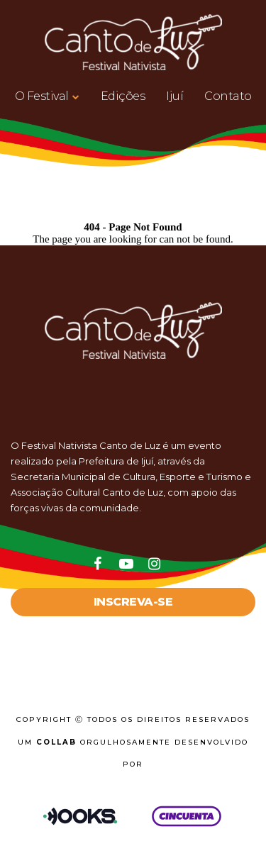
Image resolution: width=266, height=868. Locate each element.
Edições (123, 96)
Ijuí (174, 96)
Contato (228, 96)
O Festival (42, 96)
